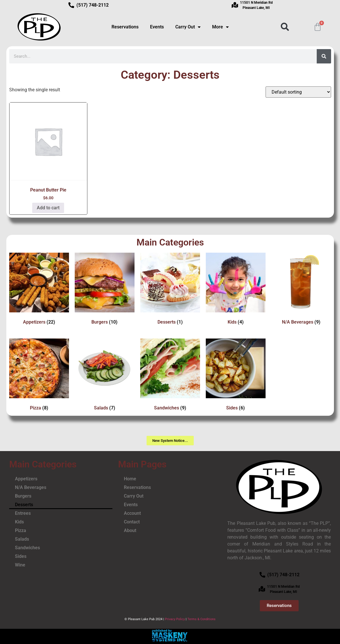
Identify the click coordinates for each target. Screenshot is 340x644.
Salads (22, 539)
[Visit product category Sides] (236, 376)
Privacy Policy (175, 619)
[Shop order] (298, 92)
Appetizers (26, 479)
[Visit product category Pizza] (39, 376)
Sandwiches (27, 548)
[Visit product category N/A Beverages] (301, 290)
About (130, 530)
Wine (20, 565)
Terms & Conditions (201, 619)
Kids (19, 522)
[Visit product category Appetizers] (39, 290)
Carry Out (188, 27)
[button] (285, 27)
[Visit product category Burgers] (105, 290)
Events (157, 27)
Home (130, 479)
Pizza (21, 530)
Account (132, 513)
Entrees (23, 513)
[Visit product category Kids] (236, 290)
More (220, 27)
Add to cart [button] (48, 208)
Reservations (125, 27)
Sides (21, 556)
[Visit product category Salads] (105, 376)
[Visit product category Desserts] (170, 290)
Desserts (24, 505)
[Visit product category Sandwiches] (170, 376)
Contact (132, 522)
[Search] (324, 56)
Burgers (23, 496)
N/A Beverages (31, 487)
